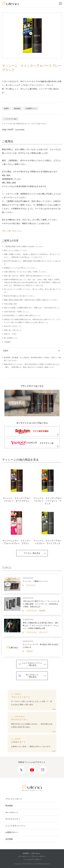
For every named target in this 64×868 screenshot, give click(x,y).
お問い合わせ (36, 853)
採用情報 (26, 853)
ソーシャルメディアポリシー (33, 859)
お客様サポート (12, 832)
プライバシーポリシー (38, 856)
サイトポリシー (23, 856)
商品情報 (9, 806)
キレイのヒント (12, 812)
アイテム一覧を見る (32, 553)
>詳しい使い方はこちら (12, 231)
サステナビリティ (13, 819)
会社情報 (9, 839)
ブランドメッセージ (14, 799)
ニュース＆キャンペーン (15, 826)
